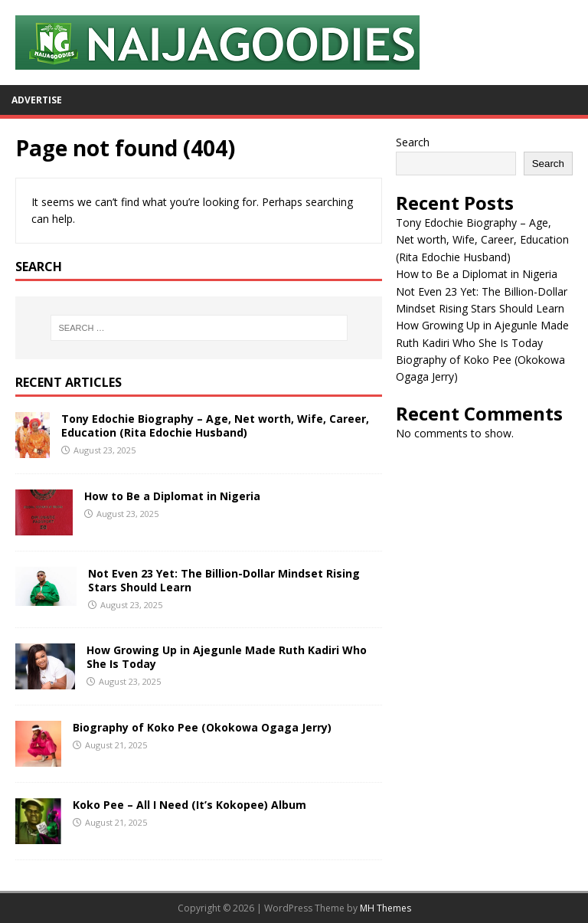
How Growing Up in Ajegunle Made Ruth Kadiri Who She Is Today (227, 657)
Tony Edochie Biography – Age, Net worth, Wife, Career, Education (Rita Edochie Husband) (215, 425)
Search (413, 142)
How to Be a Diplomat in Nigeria (172, 496)
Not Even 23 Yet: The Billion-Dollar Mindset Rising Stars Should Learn (224, 580)
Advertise (37, 100)
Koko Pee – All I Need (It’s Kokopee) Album (189, 805)
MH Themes (385, 908)
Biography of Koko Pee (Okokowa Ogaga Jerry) (202, 727)
